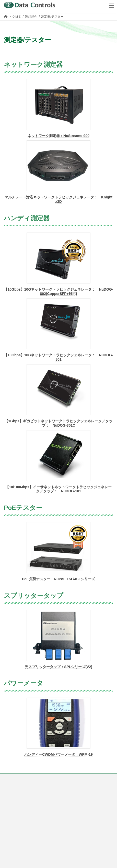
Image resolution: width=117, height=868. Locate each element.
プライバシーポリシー (19, 797)
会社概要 (10, 788)
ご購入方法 (11, 778)
